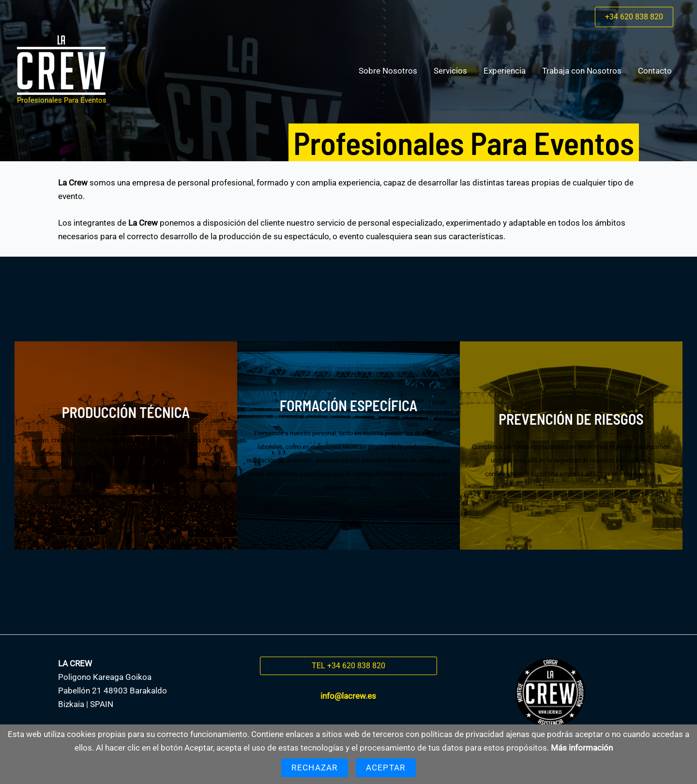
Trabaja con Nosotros (582, 71)
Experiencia (505, 71)
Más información (582, 748)
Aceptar (386, 768)
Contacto (655, 71)
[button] (634, 17)
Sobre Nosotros (388, 71)
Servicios (450, 71)
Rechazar (314, 768)
